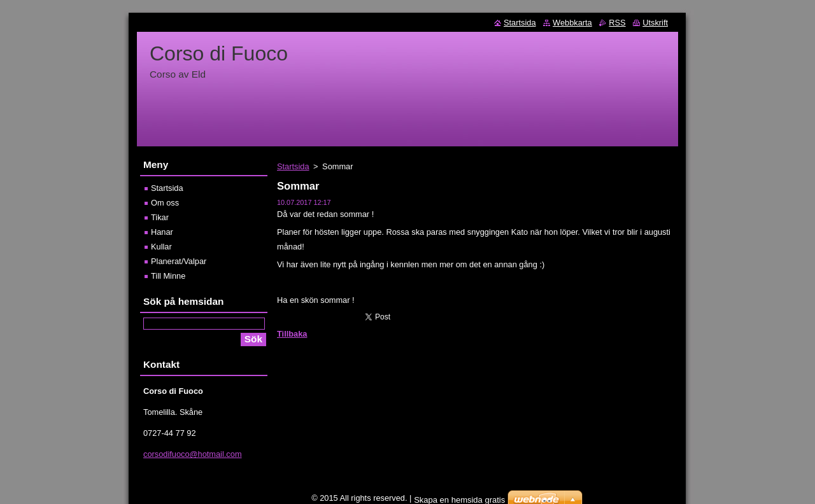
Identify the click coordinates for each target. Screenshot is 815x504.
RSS (617, 23)
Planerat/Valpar (179, 261)
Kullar (161, 247)
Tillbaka (292, 334)
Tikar (160, 217)
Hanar (162, 232)
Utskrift (655, 23)
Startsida (293, 166)
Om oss (165, 203)
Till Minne (168, 276)
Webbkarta (572, 23)
